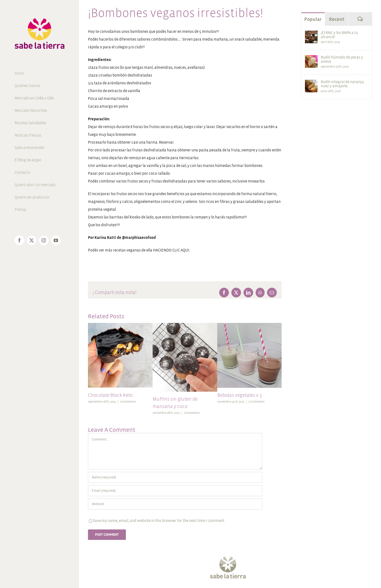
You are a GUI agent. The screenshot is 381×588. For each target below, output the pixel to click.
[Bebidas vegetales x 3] (250, 325)
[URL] (175, 504)
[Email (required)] (175, 491)
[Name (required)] (175, 477)
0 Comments (128, 402)
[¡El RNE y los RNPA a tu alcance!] (311, 34)
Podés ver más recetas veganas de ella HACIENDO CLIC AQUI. (139, 250)
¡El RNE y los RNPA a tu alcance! (339, 35)
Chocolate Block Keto (110, 395)
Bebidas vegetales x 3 (240, 395)
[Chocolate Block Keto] (120, 325)
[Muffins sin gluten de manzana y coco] (185, 325)
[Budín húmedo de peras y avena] (311, 59)
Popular (313, 19)
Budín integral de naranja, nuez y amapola (343, 84)
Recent (337, 19)
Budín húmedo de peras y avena (342, 59)
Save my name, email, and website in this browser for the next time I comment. (159, 521)
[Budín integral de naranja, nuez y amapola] (311, 83)
